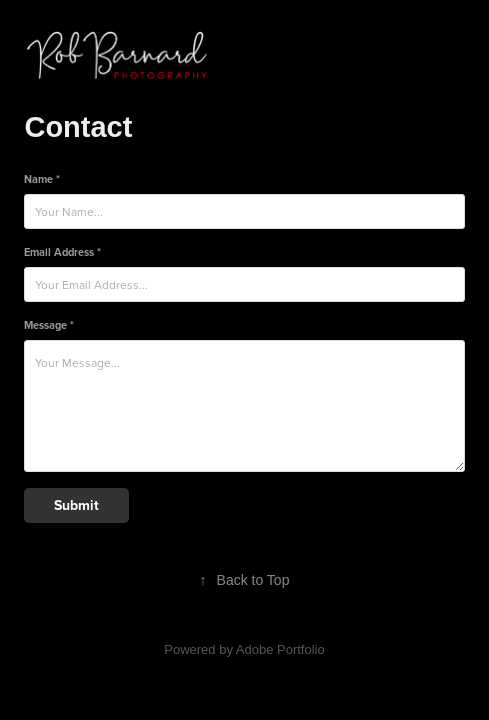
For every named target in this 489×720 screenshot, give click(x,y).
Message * (49, 325)
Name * (42, 179)
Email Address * (62, 252)
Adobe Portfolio (280, 649)
